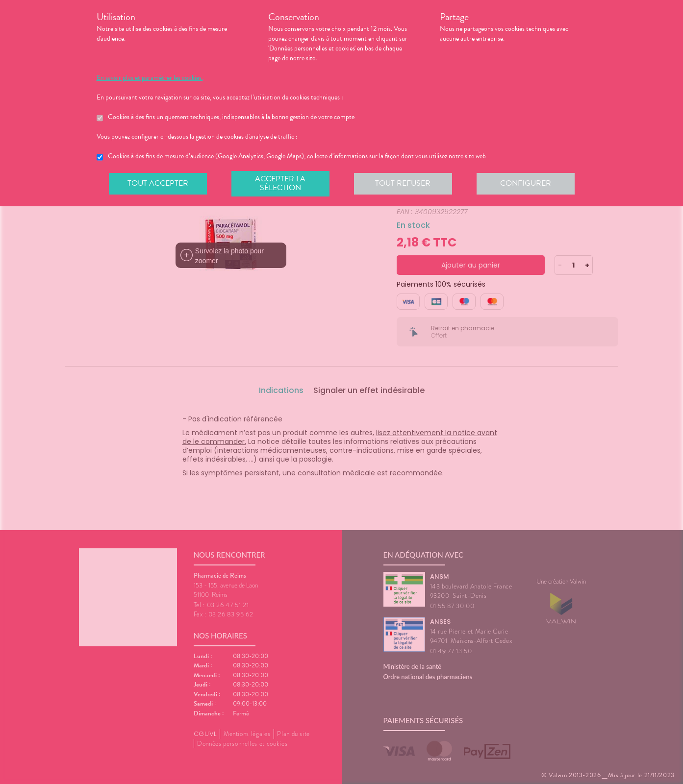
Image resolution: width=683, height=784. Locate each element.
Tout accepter (158, 183)
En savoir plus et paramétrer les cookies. (150, 78)
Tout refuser (403, 183)
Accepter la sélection (280, 183)
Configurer (526, 183)
